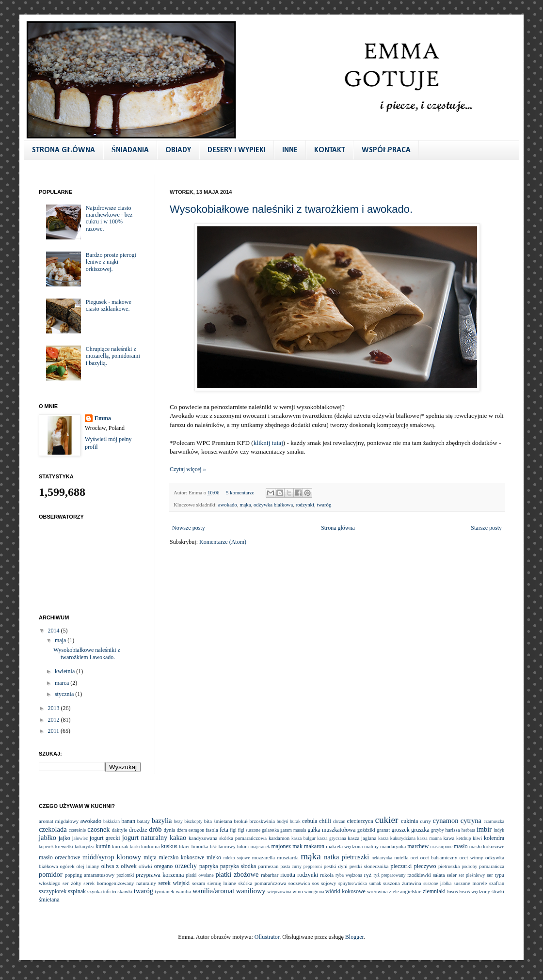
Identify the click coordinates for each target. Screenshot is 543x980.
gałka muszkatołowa (332, 830)
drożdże (138, 830)
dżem (182, 830)
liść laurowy (223, 846)
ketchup (463, 838)
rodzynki (305, 505)
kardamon (279, 838)
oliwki (145, 866)
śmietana (49, 900)
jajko (64, 838)
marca (63, 683)
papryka (209, 866)
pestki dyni (336, 866)
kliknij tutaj (268, 443)
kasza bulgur (303, 838)
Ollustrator (267, 937)
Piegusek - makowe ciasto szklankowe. (109, 305)
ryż (368, 875)
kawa (449, 838)
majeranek (260, 846)
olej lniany (88, 866)
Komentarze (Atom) (223, 542)
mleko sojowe (237, 858)
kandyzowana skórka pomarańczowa (228, 838)
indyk (499, 830)
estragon (196, 830)
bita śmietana (218, 821)
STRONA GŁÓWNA (64, 150)
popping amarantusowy (90, 875)
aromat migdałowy (59, 821)
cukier (386, 820)
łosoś (452, 891)
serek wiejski (174, 883)
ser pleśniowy (472, 875)
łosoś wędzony (475, 891)
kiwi (477, 838)
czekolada (53, 829)
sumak (375, 883)
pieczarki (401, 866)
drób (155, 829)
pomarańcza (492, 866)
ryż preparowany (389, 875)
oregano (164, 866)
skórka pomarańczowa (263, 883)
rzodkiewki (419, 875)
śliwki (498, 891)
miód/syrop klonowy (112, 857)
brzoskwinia (262, 821)
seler (452, 875)
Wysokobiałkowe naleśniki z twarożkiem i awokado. (291, 209)
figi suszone (249, 830)
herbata (468, 830)
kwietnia (65, 671)
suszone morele (471, 883)
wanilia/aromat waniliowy (229, 891)
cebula (310, 821)
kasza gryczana (331, 838)
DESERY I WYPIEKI (237, 150)
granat (383, 830)
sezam (199, 883)
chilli (325, 821)
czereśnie (78, 830)
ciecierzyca (360, 821)
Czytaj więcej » (188, 469)
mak (297, 846)
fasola (212, 830)
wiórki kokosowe (345, 891)
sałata (439, 875)
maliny (371, 846)
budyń (283, 821)
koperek (46, 846)
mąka (245, 505)
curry (425, 821)
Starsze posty (486, 528)
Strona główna (338, 528)
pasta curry (291, 866)
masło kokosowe (487, 846)
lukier (243, 846)
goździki (366, 830)
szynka (95, 891)
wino (298, 891)
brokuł (240, 821)
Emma (103, 418)
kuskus (169, 846)
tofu (107, 892)
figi (233, 830)
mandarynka (393, 846)
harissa (453, 830)
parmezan (268, 866)
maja (61, 640)
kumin (103, 846)
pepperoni (313, 866)
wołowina (377, 891)
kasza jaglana (362, 838)
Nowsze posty (189, 528)
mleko (214, 857)
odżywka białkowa (273, 505)
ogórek (67, 866)
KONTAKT (330, 150)
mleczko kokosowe (181, 857)
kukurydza (85, 846)
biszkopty (193, 821)
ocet (415, 858)
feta (224, 830)
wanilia (183, 891)
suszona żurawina (402, 883)
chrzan (339, 821)
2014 (55, 631)
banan (128, 821)
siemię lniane (222, 883)
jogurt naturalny (145, 838)
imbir (484, 829)
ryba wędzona (349, 875)
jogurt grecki (105, 838)
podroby (469, 866)
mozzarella (264, 857)
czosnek (98, 829)
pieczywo (425, 866)
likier (184, 846)
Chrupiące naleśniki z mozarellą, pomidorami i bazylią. (113, 356)
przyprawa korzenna (160, 875)
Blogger (354, 937)
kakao (178, 838)
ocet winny (471, 857)
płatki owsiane (200, 875)
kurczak (120, 846)
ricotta (288, 875)
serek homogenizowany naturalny (120, 883)
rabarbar (270, 875)
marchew (418, 846)
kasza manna (430, 838)
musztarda (287, 857)
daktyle (120, 830)
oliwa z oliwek (119, 866)
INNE (290, 150)
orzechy (186, 866)
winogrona (314, 892)
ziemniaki (434, 891)
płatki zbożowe (237, 874)
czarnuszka (494, 821)
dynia (170, 830)
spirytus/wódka (353, 883)
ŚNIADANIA (130, 150)
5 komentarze (240, 492)
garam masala (293, 830)
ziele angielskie (405, 891)
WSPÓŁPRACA (386, 150)
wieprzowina (279, 892)
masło (461, 846)
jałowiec (80, 838)
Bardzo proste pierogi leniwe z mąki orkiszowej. (111, 262)
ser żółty (72, 883)
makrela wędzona (344, 846)
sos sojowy (324, 883)
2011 (55, 731)
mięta (150, 857)
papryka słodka (238, 866)
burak (295, 821)
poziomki (125, 875)
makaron (314, 846)
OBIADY (178, 150)
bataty (144, 821)
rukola (327, 875)
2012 (55, 720)
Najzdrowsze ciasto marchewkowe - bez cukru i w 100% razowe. (109, 218)
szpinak (77, 891)
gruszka (420, 830)
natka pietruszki (346, 857)
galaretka (270, 830)
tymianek (164, 891)
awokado (228, 505)
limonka (200, 846)
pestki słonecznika (369, 866)
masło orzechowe (59, 857)
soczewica (299, 883)
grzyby (438, 830)
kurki (135, 846)
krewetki (64, 846)
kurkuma (150, 846)
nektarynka (382, 858)
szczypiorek (53, 891)
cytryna (471, 821)
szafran (497, 883)
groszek (400, 830)
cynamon (446, 821)
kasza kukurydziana (397, 838)
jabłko (48, 838)
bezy (178, 821)
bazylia (162, 821)
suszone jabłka (437, 883)
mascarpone (441, 846)
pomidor (51, 874)
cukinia (409, 821)
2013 (55, 708)
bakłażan (112, 821)
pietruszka (449, 866)
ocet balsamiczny (439, 857)
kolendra (494, 838)
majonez (281, 846)
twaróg (324, 505)
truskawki (122, 891)
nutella (401, 857)
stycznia (65, 694)
